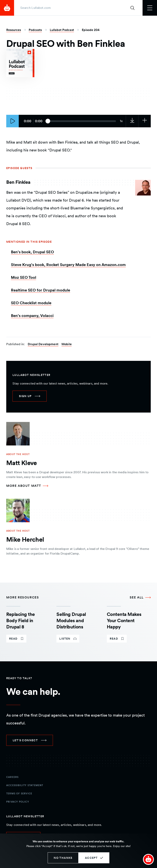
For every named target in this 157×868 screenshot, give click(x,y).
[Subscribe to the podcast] (145, 121)
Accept (91, 858)
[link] (132, 121)
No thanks (63, 858)
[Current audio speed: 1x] (121, 121)
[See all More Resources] (140, 597)
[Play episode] (12, 121)
